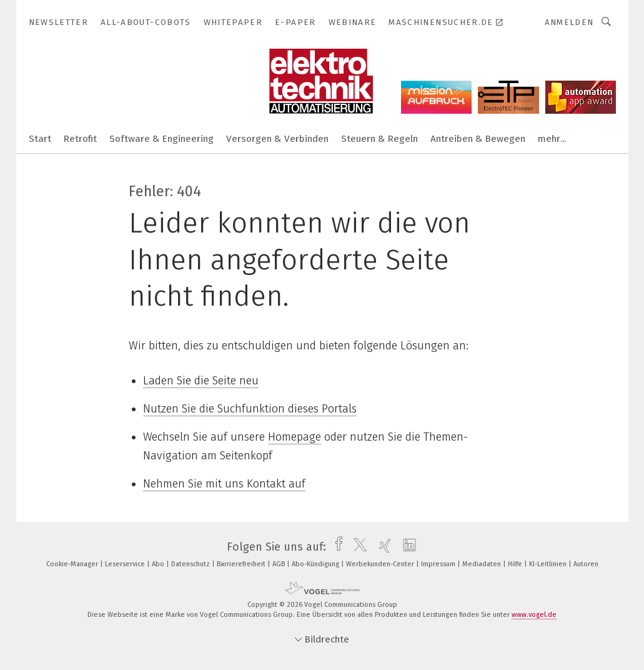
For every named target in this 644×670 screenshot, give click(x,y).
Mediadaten (483, 564)
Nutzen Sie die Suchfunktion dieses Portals (250, 409)
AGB (280, 564)
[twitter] (357, 547)
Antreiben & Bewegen (478, 139)
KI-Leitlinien (549, 564)
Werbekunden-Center (381, 564)
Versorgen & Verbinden (277, 139)
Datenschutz (191, 564)
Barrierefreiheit (242, 564)
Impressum (439, 564)
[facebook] (336, 547)
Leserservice (126, 564)
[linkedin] (406, 547)
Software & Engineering (161, 139)
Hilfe (516, 564)
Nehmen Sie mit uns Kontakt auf (224, 484)
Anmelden (569, 22)
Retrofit (80, 139)
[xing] (382, 547)
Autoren (586, 564)
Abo (159, 564)
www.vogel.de (534, 615)
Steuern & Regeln (379, 139)
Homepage (295, 437)
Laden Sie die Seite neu (201, 381)
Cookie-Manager (73, 564)
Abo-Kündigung (316, 564)
